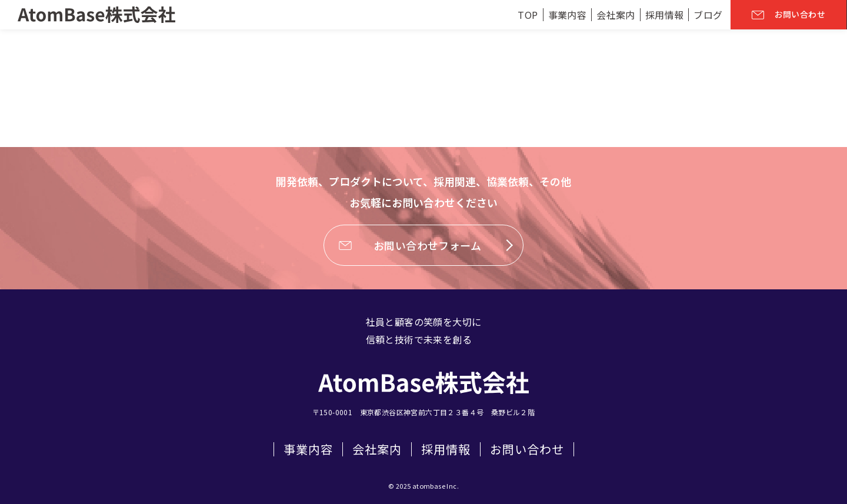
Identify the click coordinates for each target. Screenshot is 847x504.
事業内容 (308, 449)
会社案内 (377, 449)
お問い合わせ (527, 449)
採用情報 (446, 449)
